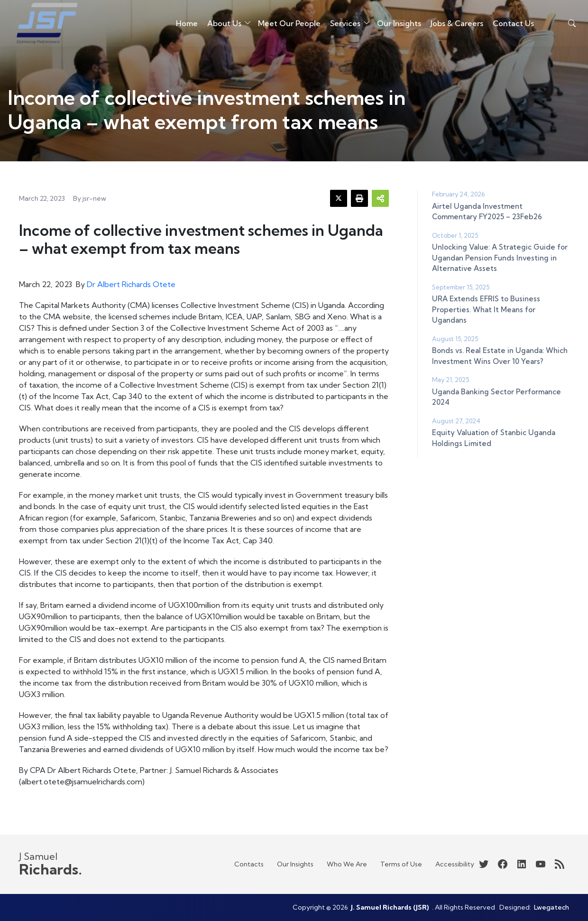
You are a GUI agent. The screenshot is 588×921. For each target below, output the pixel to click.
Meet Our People (280, 26)
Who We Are (347, 864)
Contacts (249, 864)
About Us (224, 26)
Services (349, 20)
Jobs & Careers (447, 26)
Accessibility (455, 864)
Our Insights (394, 26)
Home (192, 20)
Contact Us (509, 26)
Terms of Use (401, 864)
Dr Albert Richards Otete (131, 284)
